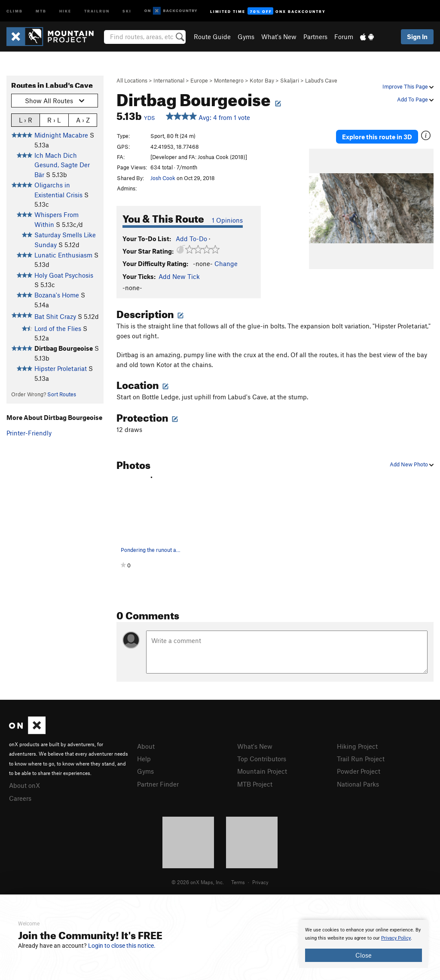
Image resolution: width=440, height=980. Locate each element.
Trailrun (97, 11)
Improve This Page (408, 86)
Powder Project (359, 771)
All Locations (132, 80)
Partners (315, 37)
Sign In (417, 37)
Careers (20, 798)
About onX (24, 785)
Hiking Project (357, 746)
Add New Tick (179, 276)
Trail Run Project (361, 759)
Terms (238, 882)
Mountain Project (262, 771)
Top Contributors (262, 759)
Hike (65, 11)
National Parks (358, 784)
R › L (54, 120)
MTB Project (255, 784)
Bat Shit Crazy (55, 316)
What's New (279, 37)
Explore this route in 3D (377, 137)
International (169, 80)
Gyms (246, 37)
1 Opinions (227, 220)
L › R (26, 120)
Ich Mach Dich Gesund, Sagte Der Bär (62, 165)
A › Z (83, 120)
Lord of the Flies (58, 328)
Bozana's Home (57, 295)
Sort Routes (62, 394)
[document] (364, 944)
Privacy (260, 882)
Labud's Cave (321, 80)
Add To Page (415, 99)
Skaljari (290, 80)
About (146, 746)
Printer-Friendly (29, 433)
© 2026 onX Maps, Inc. (198, 882)
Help (144, 759)
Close (364, 955)
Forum (344, 37)
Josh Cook (163, 178)
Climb (15, 11)
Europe (199, 80)
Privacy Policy (396, 938)
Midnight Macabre (61, 135)
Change (226, 263)
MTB (41, 11)
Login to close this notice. (122, 946)
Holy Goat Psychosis (64, 275)
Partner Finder (158, 784)
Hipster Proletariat (61, 368)
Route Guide (212, 37)
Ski (127, 11)
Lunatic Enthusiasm (63, 255)
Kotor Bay (262, 80)
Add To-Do (191, 239)
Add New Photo (412, 464)
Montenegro (229, 80)
